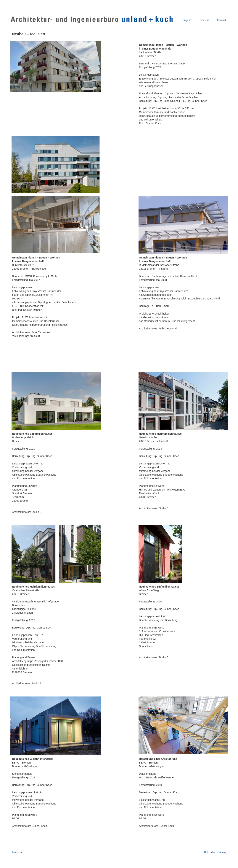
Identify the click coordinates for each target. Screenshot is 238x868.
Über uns (204, 20)
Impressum (18, 852)
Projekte (187, 20)
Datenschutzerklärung (215, 852)
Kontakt (221, 20)
